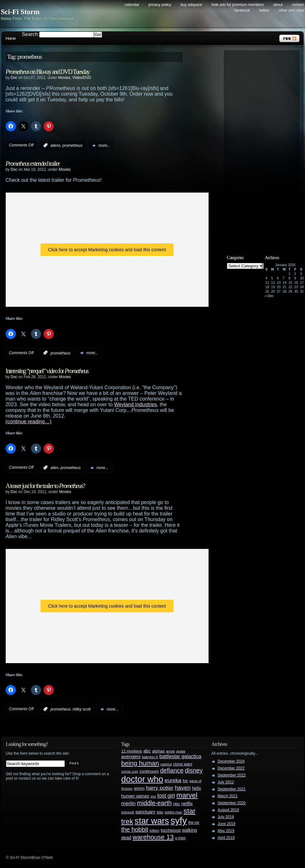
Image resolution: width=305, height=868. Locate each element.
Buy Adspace (191, 5)
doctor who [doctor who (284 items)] (142, 779)
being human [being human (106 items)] (140, 763)
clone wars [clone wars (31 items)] (183, 764)
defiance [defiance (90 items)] (172, 770)
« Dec (269, 296)
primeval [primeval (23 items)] (128, 812)
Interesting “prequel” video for (47, 371)
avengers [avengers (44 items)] (131, 757)
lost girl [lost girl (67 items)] (166, 796)
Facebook (242, 10)
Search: (30, 34)
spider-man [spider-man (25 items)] (174, 812)
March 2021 (228, 796)
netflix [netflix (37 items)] (187, 804)
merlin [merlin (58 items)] (128, 803)
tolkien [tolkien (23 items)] (154, 830)
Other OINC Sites (292, 10)
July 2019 (226, 817)
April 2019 (226, 838)
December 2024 (231, 761)
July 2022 (226, 782)
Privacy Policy (160, 5)
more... (104, 146)
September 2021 (232, 789)
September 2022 (232, 775)
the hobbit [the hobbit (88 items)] (135, 829)
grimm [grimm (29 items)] (139, 788)
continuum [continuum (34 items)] (149, 771)
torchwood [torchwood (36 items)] (171, 830)
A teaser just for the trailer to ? (45, 486)
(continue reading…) (29, 422)
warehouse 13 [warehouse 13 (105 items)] (153, 837)
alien (55, 468)
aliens (55, 146)
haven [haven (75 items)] (183, 788)
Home (11, 38)
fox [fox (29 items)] (185, 781)
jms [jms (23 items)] (153, 796)
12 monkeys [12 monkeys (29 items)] (132, 751)
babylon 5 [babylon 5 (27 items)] (150, 757)
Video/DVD (82, 78)
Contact (298, 5)
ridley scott (82, 709)
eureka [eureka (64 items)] (173, 780)
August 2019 (228, 810)
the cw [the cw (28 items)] (194, 823)
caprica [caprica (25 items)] (166, 764)
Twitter (264, 10)
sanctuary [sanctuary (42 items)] (145, 812)
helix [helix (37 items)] (197, 788)
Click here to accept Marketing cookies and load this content (107, 250)
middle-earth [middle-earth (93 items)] (154, 803)
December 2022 (231, 768)
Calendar (132, 5)
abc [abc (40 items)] (147, 751)
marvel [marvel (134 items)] (187, 795)
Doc (14, 78)
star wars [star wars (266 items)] (152, 821)
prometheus (73, 146)
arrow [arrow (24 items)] (171, 751)
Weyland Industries (136, 404)
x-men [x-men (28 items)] (180, 838)
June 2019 (227, 824)
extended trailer (33, 163)
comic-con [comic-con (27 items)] (130, 771)
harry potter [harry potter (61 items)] (160, 788)
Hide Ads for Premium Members (238, 5)
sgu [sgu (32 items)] (160, 812)
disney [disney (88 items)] (194, 770)
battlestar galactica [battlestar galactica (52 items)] (180, 756)
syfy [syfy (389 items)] (179, 820)
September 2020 (232, 803)
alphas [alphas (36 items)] (158, 751)
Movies (64, 78)
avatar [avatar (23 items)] (181, 751)
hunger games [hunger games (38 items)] (135, 796)
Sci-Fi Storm (20, 12)
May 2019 (226, 831)
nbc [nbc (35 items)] (177, 804)
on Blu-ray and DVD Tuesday (48, 72)
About (278, 5)
